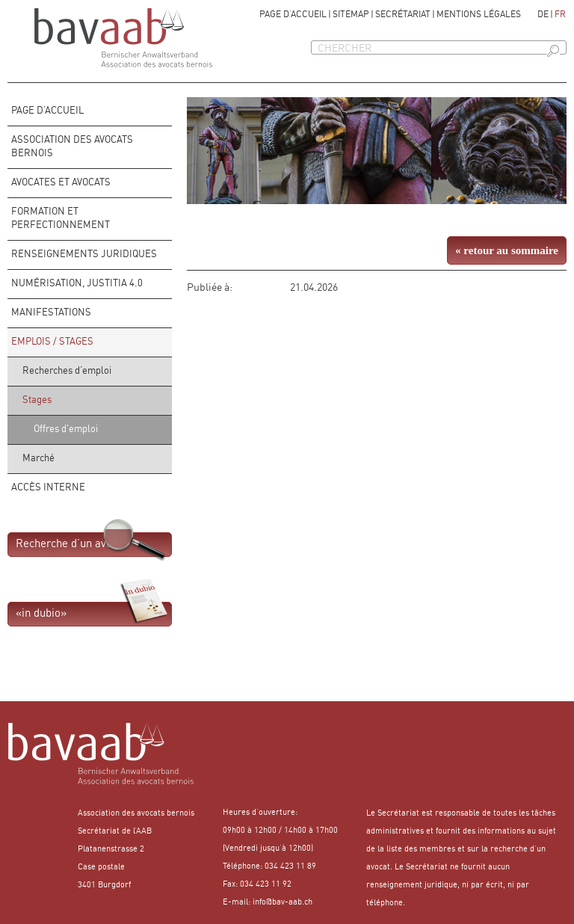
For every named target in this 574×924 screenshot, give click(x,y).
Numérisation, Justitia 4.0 (77, 284)
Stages (37, 400)
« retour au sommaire (507, 250)
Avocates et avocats (61, 183)
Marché (38, 459)
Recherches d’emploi (67, 371)
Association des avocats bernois (72, 147)
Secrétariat (403, 15)
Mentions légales (479, 15)
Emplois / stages (52, 342)
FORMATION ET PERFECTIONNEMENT (61, 219)
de (543, 15)
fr (560, 15)
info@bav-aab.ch (283, 903)
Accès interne (48, 488)
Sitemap (351, 15)
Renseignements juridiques (84, 255)
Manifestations (51, 313)
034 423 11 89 (290, 867)
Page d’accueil (293, 15)
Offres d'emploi (66, 429)
